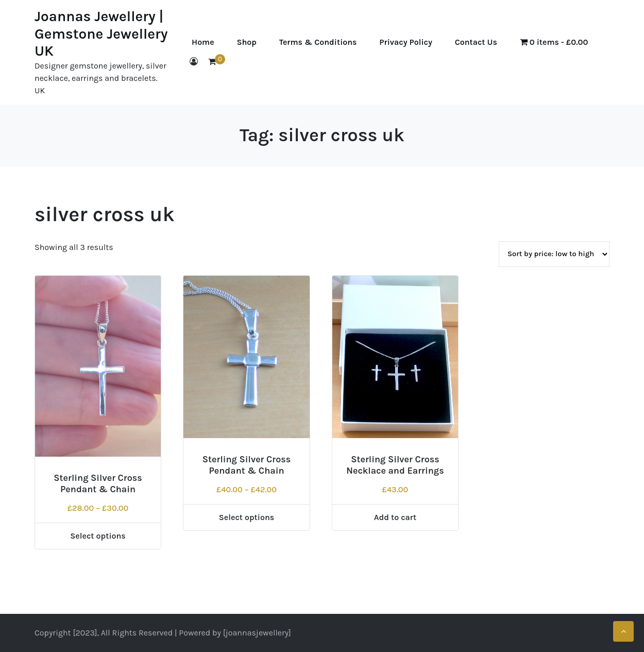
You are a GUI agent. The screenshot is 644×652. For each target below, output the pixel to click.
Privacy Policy (405, 42)
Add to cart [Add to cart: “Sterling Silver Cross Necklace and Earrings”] (395, 517)
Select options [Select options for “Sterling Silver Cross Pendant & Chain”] (98, 536)
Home (203, 42)
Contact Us (476, 42)
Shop (247, 42)
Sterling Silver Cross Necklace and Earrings (395, 465)
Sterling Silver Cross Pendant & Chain (98, 483)
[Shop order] (554, 254)
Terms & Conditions (318, 42)
